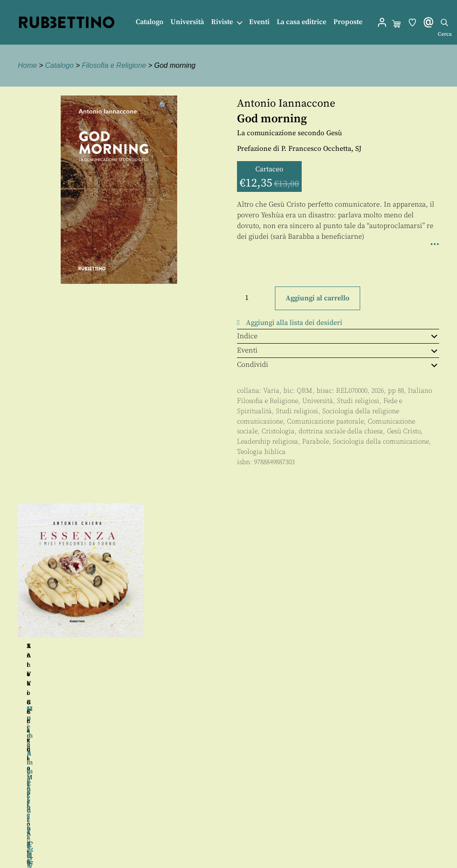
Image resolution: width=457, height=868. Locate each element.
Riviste (222, 22)
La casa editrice (301, 22)
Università (187, 22)
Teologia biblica (261, 452)
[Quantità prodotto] (255, 298)
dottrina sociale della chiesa (341, 431)
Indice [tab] (338, 336)
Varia (271, 391)
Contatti (237, 821)
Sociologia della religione (361, 411)
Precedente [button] (8, 605)
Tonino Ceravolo (219, 646)
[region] (228, 605)
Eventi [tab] (338, 350)
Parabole (316, 442)
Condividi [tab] (338, 365)
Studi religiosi (358, 401)
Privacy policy (247, 841)
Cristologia (278, 431)
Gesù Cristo (404, 431)
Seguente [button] (449, 605)
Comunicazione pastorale (325, 422)
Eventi (259, 22)
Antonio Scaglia (85, 646)
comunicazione (260, 422)
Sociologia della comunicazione (381, 442)
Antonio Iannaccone (286, 104)
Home (27, 65)
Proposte (348, 22)
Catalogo (150, 22)
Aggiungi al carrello (318, 298)
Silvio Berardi (329, 646)
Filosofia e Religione (114, 65)
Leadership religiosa (268, 442)
